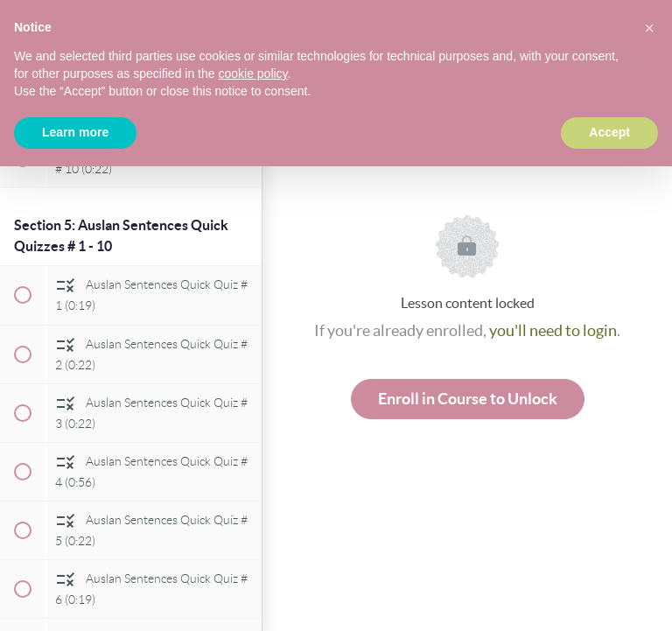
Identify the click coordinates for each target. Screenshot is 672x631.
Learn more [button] (75, 132)
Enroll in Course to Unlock (468, 399)
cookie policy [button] (252, 74)
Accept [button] (609, 132)
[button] (649, 28)
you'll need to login (553, 330)
